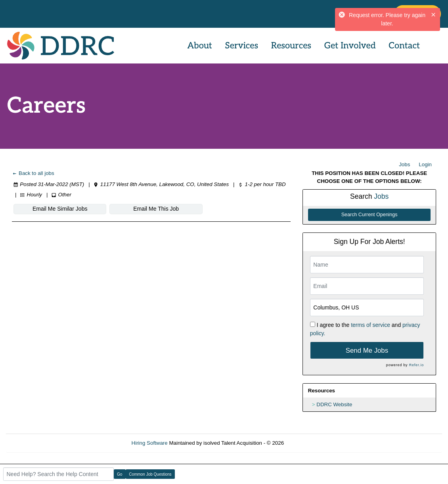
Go (120, 474)
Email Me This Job (156, 209)
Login (425, 164)
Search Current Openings (370, 215)
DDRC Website (334, 404)
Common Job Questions (150, 474)
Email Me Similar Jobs (60, 209)
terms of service (370, 325)
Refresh (307, 443)
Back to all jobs (33, 173)
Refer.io (416, 365)
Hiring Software (150, 443)
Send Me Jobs (367, 351)
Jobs (404, 164)
